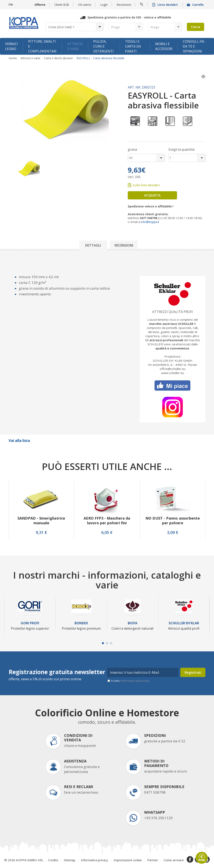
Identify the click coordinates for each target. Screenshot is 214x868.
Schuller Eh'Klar (184, 623)
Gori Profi (30, 623)
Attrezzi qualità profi (173, 312)
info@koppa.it (150, 222)
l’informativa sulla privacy (135, 681)
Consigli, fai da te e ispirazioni (194, 46)
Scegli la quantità (181, 149)
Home (13, 58)
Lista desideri (165, 5)
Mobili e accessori (164, 46)
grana (132, 149)
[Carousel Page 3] (111, 643)
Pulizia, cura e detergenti (104, 46)
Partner (153, 860)
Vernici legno (12, 46)
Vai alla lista (19, 441)
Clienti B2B (62, 5)
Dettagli (93, 245)
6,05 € (107, 532)
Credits (53, 860)
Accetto (130, 681)
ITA (11, 5)
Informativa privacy (94, 860)
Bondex (81, 623)
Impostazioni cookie (128, 860)
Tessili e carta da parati (133, 46)
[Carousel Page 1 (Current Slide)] (103, 643)
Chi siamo (85, 5)
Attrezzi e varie (75, 46)
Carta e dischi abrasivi (58, 58)
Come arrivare (174, 860)
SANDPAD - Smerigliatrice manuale (41, 521)
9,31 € (41, 532)
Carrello (196, 5)
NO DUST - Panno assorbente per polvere (173, 521)
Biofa (133, 623)
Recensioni (124, 5)
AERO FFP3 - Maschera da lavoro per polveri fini (107, 521)
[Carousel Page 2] (107, 643)
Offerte (40, 5)
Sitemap (70, 860)
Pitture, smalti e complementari (42, 46)
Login (104, 5)
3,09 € (173, 532)
